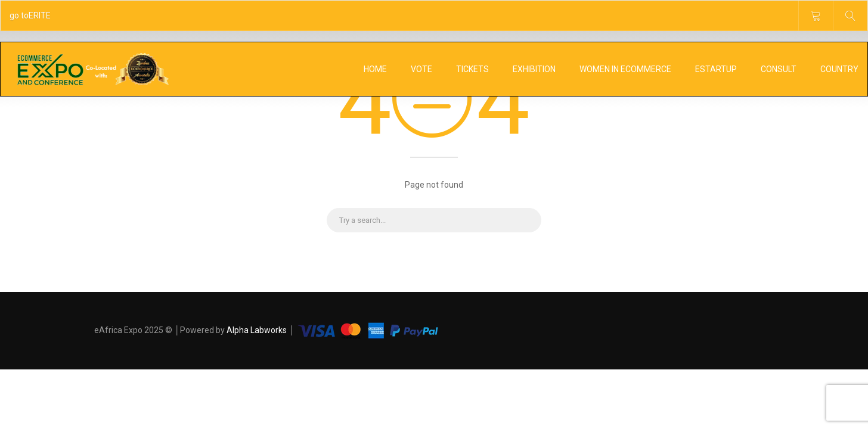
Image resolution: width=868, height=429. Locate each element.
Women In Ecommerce (625, 69)
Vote (421, 69)
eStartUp (716, 69)
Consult (779, 69)
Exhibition (534, 69)
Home (375, 69)
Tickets (472, 69)
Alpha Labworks (258, 330)
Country (839, 69)
